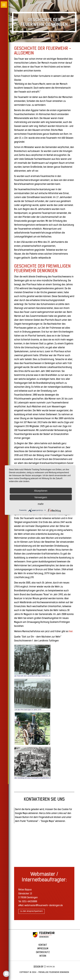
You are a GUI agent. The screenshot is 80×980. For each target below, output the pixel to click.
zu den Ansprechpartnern (31, 911)
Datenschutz (43, 952)
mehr (41, 504)
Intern (43, 956)
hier (71, 632)
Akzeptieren (41, 491)
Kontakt (43, 945)
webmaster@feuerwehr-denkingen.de (44, 906)
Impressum (43, 949)
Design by (44, 967)
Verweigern (41, 497)
